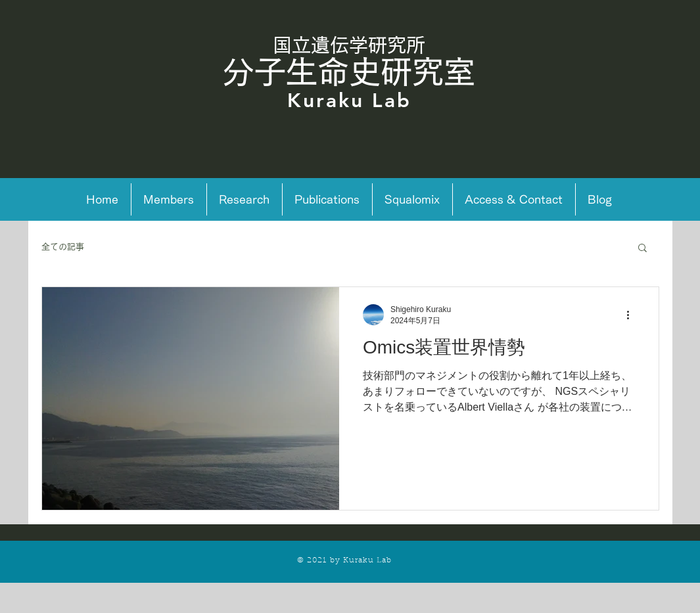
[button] (642, 249)
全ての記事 (63, 247)
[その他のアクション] (633, 315)
